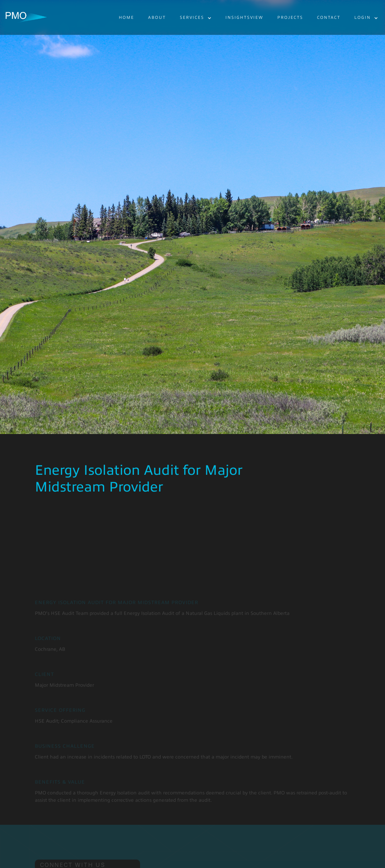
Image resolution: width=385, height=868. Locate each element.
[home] (26, 17)
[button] (196, 18)
